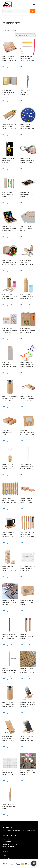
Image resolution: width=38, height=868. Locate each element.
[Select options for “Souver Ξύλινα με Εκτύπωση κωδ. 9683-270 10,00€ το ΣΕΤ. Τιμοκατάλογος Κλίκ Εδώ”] (33, 508)
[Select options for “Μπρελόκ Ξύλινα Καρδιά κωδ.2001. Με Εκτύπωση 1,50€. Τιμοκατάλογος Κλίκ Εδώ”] (33, 168)
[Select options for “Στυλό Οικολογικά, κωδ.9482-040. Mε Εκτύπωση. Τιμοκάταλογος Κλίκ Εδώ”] (15, 814)
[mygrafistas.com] (7, 4)
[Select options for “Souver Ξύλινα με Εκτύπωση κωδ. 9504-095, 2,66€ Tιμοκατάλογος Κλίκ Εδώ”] (15, 542)
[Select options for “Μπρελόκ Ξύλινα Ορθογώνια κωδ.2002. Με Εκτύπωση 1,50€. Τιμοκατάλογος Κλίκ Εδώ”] (15, 168)
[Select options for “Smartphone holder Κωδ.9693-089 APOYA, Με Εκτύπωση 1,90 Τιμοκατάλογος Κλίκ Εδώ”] (15, 440)
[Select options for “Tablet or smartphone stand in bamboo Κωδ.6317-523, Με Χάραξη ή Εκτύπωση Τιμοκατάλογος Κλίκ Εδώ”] (33, 746)
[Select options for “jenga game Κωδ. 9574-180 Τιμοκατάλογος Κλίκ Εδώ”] (15, 576)
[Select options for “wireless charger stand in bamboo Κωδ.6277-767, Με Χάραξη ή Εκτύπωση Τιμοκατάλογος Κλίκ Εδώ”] (15, 746)
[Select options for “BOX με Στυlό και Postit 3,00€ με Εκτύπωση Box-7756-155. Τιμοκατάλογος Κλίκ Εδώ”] (15, 66)
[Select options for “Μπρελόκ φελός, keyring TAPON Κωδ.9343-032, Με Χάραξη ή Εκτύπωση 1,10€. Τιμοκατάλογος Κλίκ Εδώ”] (15, 474)
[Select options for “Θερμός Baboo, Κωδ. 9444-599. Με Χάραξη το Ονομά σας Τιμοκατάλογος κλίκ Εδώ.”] (15, 406)
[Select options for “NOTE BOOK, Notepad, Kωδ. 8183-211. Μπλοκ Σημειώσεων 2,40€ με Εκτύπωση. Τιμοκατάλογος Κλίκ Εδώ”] (15, 100)
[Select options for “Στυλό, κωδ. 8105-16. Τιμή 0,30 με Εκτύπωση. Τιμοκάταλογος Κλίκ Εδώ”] (33, 100)
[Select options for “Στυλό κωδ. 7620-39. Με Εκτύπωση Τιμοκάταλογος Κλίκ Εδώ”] (15, 134)
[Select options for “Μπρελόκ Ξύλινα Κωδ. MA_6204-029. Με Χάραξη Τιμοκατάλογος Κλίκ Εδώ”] (15, 610)
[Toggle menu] (34, 4)
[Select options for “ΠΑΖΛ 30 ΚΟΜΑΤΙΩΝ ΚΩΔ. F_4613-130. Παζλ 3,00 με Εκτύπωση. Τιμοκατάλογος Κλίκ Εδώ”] (33, 576)
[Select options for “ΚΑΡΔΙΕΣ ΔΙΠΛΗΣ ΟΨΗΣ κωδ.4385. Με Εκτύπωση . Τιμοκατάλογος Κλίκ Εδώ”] (33, 780)
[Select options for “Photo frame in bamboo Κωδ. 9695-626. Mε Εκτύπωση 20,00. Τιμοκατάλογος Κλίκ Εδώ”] (33, 440)
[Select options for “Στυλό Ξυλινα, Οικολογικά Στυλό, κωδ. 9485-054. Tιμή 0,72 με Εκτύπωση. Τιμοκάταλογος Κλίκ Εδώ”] (15, 508)
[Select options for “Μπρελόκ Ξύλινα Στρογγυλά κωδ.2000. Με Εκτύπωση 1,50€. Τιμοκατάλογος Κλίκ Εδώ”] (33, 134)
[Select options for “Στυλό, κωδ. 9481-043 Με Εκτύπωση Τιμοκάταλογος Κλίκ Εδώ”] (33, 542)
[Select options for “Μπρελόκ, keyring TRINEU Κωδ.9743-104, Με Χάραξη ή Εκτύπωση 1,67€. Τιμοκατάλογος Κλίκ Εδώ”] (33, 406)
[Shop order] (25, 35)
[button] (7, 67)
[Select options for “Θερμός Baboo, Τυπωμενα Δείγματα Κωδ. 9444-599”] (15, 712)
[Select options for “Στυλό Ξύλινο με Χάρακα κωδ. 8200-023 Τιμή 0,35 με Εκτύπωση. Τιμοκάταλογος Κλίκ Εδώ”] (33, 474)
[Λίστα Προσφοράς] (34, 863)
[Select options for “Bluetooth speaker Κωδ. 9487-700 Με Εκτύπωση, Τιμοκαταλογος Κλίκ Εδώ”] (33, 610)
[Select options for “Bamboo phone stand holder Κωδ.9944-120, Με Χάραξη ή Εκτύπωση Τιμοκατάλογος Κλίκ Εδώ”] (33, 712)
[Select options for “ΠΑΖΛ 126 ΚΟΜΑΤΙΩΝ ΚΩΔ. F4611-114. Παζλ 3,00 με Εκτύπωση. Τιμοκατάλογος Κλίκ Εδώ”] (15, 780)
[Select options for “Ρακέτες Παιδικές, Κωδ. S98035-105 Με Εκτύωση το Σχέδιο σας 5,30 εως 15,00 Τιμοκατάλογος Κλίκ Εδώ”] (33, 372)
